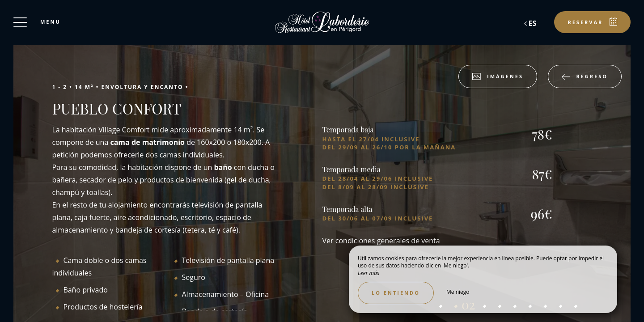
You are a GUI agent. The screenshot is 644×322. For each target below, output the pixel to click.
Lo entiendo (396, 293)
